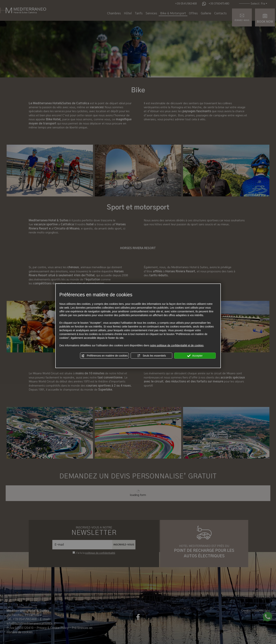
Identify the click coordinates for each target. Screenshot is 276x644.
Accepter (195, 356)
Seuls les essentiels (151, 356)
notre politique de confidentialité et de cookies (177, 345)
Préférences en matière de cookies (104, 356)
